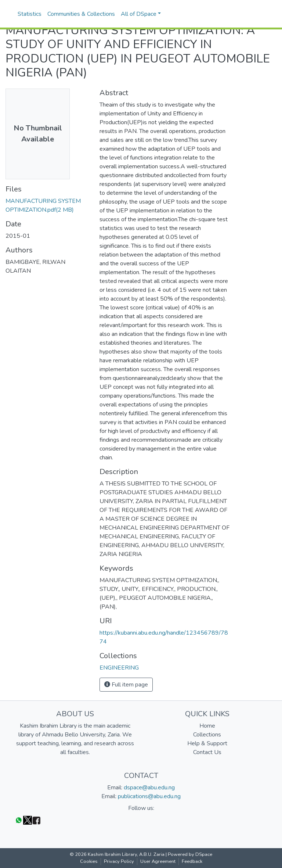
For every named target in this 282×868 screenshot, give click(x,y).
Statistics (30, 14)
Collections (207, 735)
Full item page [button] (126, 685)
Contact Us (207, 752)
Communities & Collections (81, 14)
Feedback (192, 861)
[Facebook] (36, 820)
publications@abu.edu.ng (149, 796)
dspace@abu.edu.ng (149, 788)
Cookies (89, 861)
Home (207, 726)
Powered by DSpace (190, 854)
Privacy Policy (119, 861)
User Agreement (158, 861)
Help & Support (207, 743)
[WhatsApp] (19, 820)
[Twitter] (28, 820)
